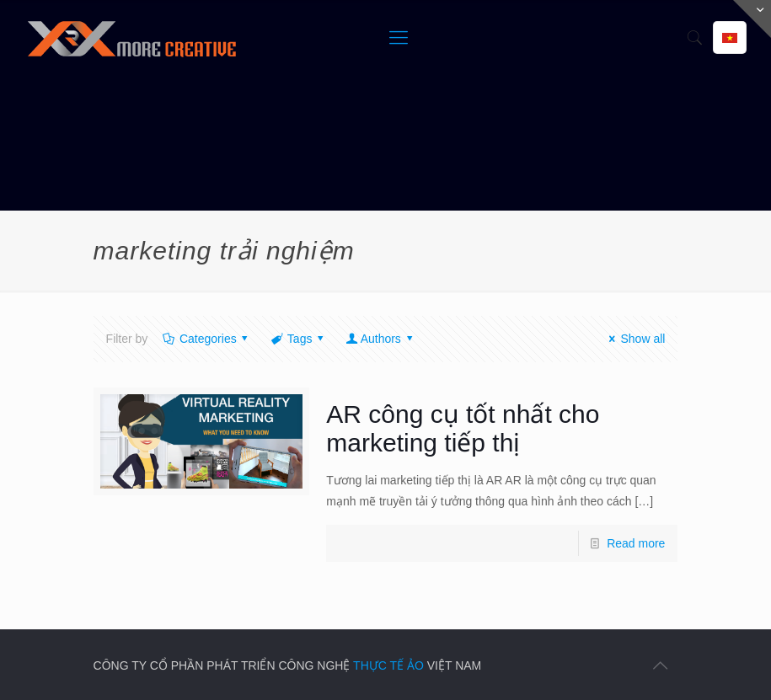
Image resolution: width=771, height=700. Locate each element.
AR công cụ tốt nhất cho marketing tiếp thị (463, 428)
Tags (298, 339)
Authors (380, 339)
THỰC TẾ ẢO (388, 665)
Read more (636, 543)
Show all (635, 339)
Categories (206, 339)
